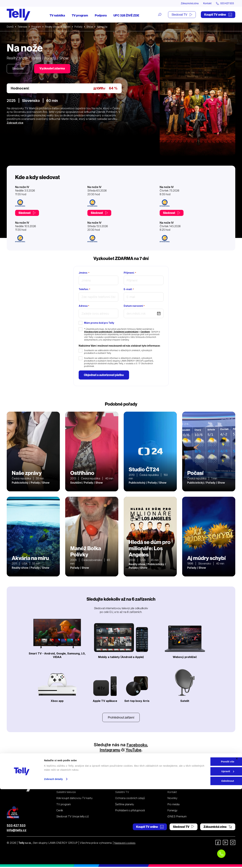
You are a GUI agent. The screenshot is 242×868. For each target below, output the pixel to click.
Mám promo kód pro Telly (99, 323)
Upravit (206, 850)
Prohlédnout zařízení (121, 718)
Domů (10, 27)
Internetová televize (68, 787)
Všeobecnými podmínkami (98, 332)
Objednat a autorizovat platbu (104, 375)
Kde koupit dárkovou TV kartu (74, 799)
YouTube (135, 751)
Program (37, 27)
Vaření (70, 27)
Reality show (54, 27)
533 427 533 (16, 826)
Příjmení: (130, 273)
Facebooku (137, 746)
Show (95, 27)
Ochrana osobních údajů (130, 799)
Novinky (172, 799)
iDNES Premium (177, 818)
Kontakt (205, 3)
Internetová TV (124, 787)
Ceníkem (145, 332)
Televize (23, 27)
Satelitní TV (122, 793)
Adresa (84, 306)
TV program (80, 16)
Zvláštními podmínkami (126, 332)
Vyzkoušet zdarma (54, 69)
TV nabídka (57, 16)
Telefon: (84, 289)
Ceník (60, 812)
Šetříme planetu (125, 805)
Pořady (82, 27)
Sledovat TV (182, 15)
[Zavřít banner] (237, 837)
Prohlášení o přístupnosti (130, 812)
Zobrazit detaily (53, 858)
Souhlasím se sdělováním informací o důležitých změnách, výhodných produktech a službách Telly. (118, 352)
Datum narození (134, 306)
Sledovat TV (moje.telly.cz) (73, 818)
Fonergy (172, 812)
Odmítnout (205, 860)
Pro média (173, 805)
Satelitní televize (66, 793)
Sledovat (18, 69)
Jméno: (84, 273)
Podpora (101, 16)
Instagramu (109, 751)
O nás (171, 787)
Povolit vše (205, 840)
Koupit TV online (218, 15)
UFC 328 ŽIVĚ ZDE (126, 16)
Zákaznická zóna (186, 3)
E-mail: (129, 289)
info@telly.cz (17, 831)
